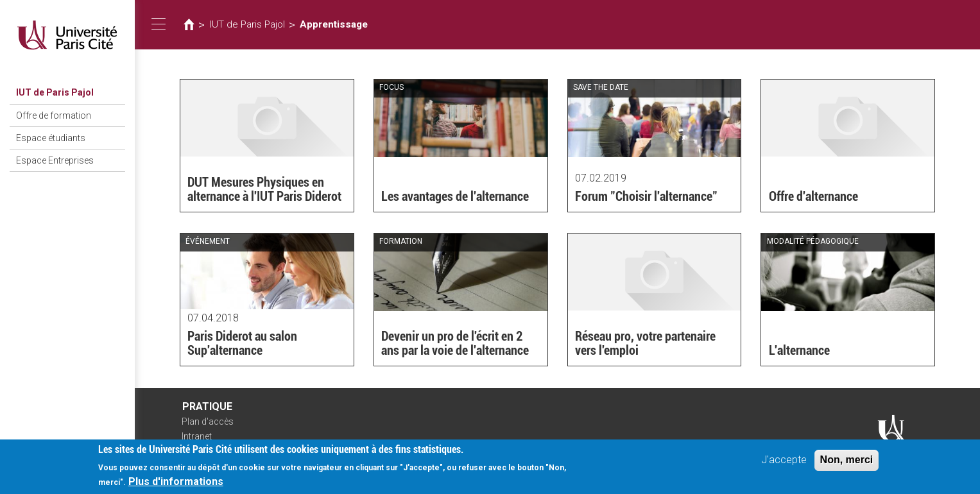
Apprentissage (334, 24)
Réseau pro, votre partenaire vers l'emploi (645, 343)
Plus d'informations (176, 485)
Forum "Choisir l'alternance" (646, 196)
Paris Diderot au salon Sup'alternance (242, 343)
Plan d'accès (208, 422)
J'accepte (784, 463)
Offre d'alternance (813, 196)
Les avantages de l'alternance (455, 196)
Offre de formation (54, 115)
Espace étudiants (51, 138)
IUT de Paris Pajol (55, 92)
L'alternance (799, 350)
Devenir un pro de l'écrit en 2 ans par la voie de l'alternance (455, 343)
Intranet (197, 436)
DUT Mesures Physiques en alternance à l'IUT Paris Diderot (264, 189)
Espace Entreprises (55, 160)
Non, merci (847, 463)
